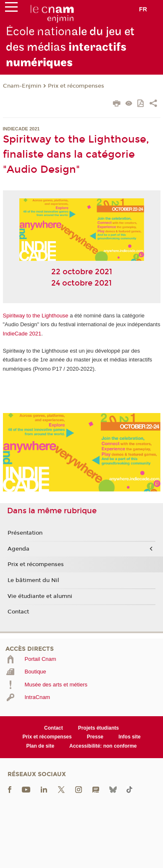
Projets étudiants (99, 728)
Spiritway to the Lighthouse (36, 316)
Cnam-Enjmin (22, 86)
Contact (18, 612)
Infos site (130, 737)
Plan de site (40, 746)
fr (143, 9)
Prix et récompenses (76, 86)
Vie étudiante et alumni (40, 596)
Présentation (25, 533)
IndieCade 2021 (22, 334)
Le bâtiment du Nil (33, 580)
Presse (95, 737)
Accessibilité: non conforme (103, 746)
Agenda (18, 549)
